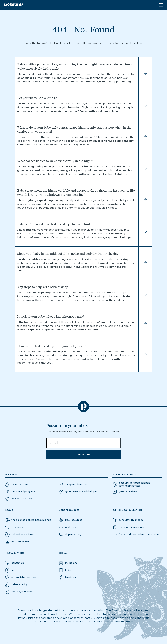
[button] (19, 499)
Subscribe (84, 455)
